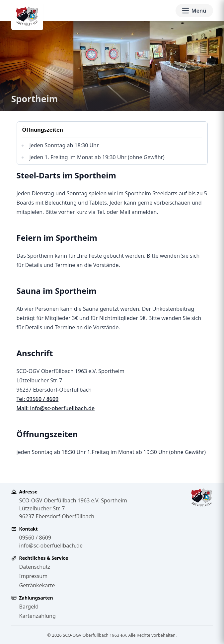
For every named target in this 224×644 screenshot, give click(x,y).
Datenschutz (35, 567)
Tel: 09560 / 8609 (38, 399)
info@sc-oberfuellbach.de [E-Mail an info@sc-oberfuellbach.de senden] (51, 546)
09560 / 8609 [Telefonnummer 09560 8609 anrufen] (35, 538)
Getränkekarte (37, 585)
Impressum (34, 576)
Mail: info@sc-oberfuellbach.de (56, 408)
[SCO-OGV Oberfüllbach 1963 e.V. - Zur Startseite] (27, 16)
